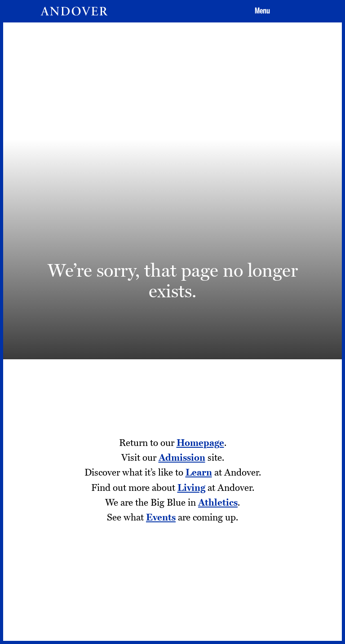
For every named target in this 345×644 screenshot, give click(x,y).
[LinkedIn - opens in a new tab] (273, 584)
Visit (194, 358)
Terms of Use (144, 571)
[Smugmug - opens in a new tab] (303, 584)
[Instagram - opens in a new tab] (243, 551)
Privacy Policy (146, 557)
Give (284, 358)
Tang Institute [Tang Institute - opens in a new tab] (38, 557)
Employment (37, 542)
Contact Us (142, 542)
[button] (261, 11)
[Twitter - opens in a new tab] (303, 551)
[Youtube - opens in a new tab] (243, 584)
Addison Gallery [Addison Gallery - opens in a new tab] (41, 571)
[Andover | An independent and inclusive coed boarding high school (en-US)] (74, 11)
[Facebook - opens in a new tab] (273, 551)
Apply (239, 358)
